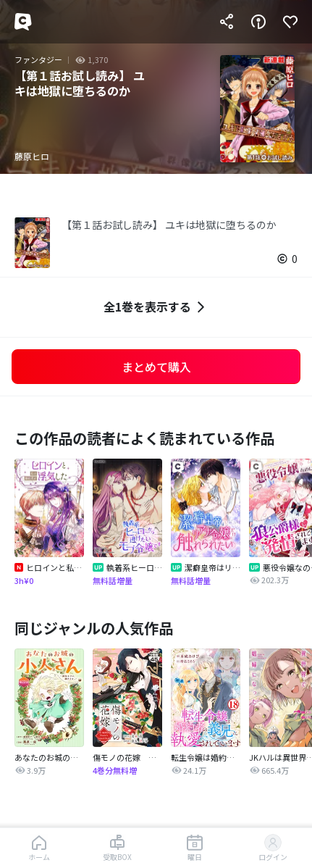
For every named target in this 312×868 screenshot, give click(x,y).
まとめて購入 (156, 367)
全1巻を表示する (156, 307)
